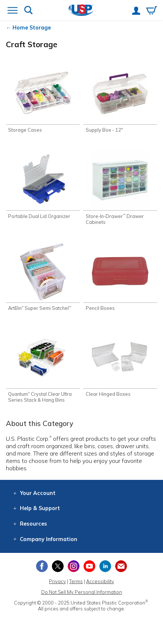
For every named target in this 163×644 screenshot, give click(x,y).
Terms (76, 581)
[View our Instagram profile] (74, 566)
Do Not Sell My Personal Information (82, 592)
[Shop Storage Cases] (43, 98)
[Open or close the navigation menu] (13, 11)
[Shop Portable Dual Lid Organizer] (43, 184)
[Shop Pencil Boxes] (120, 277)
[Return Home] (81, 11)
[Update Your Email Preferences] (121, 566)
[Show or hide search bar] (29, 11)
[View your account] (136, 11)
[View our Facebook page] (42, 566)
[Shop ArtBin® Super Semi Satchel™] (43, 277)
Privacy (57, 581)
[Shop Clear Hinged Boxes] (120, 363)
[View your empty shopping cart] (152, 11)
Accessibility (100, 581)
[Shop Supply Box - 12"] (120, 98)
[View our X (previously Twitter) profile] (58, 566)
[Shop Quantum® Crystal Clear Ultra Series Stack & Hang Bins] (43, 366)
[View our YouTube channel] (89, 566)
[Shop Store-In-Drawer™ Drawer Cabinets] (120, 187)
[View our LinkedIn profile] (105, 566)
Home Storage (32, 28)
